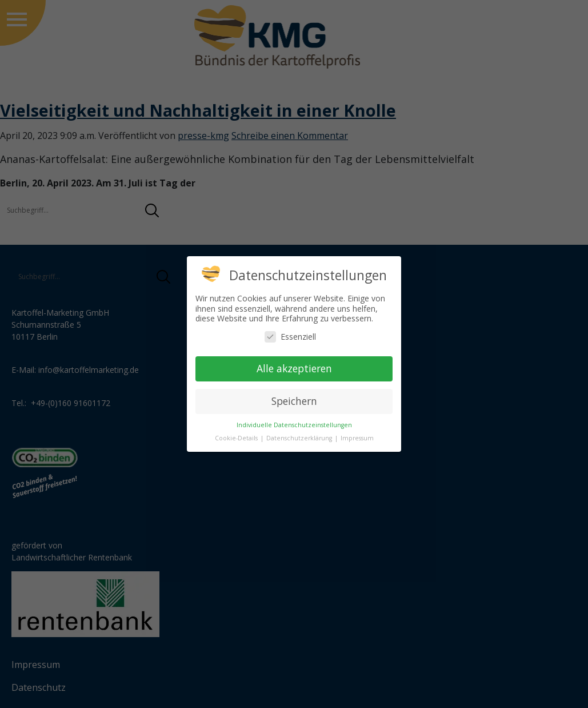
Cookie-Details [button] (237, 438)
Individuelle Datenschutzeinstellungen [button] (294, 425)
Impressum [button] (357, 438)
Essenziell (290, 337)
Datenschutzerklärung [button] (300, 438)
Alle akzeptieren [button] (294, 368)
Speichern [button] (294, 401)
